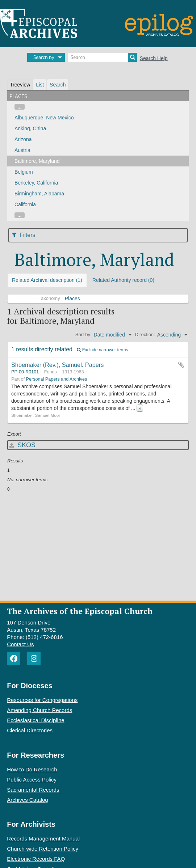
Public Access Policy (32, 780)
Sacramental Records (33, 790)
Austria (22, 150)
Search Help (154, 58)
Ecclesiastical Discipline (36, 720)
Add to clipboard (181, 365)
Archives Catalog (27, 800)
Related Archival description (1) (47, 280)
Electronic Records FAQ (36, 859)
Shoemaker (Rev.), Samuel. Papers (57, 365)
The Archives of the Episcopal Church (80, 611)
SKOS (22, 445)
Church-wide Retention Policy (43, 849)
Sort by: (84, 335)
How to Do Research (32, 769)
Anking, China (30, 128)
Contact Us (20, 644)
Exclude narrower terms (102, 350)
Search (58, 85)
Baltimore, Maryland (37, 161)
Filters (24, 235)
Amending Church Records (39, 710)
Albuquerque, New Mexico (44, 118)
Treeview (20, 85)
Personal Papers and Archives (57, 379)
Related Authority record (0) (123, 280)
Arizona (23, 139)
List (40, 85)
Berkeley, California (36, 183)
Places (72, 298)
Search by (44, 57)
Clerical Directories (30, 730)
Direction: (145, 335)
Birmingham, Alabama (39, 194)
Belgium (24, 172)
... (20, 107)
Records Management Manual (43, 839)
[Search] (102, 57)
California (25, 204)
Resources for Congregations (42, 700)
